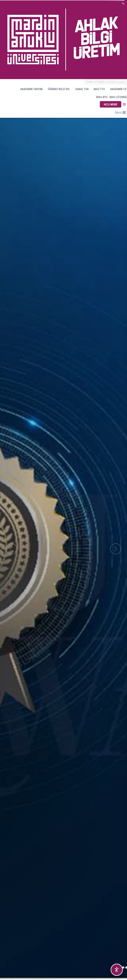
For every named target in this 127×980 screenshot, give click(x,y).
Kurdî (112, 82)
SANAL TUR (80, 89)
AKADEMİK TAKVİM (30, 89)
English (101, 82)
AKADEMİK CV (117, 89)
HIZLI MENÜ (111, 105)
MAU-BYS (100, 97)
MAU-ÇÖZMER (118, 97)
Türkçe (89, 82)
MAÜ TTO (98, 89)
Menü (120, 112)
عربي (121, 82)
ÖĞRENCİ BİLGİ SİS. (57, 89)
